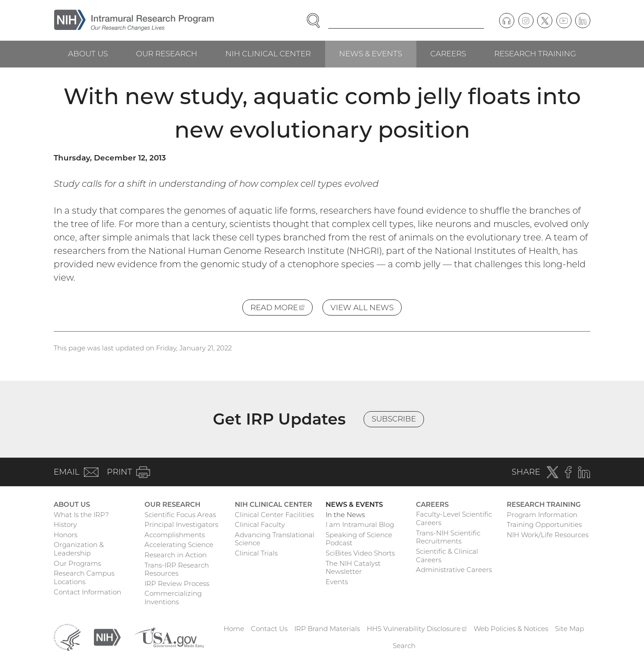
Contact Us (269, 629)
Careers (448, 54)
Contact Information (87, 592)
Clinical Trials (256, 553)
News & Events (371, 54)
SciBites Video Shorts (360, 553)
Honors (66, 535)
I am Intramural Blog (360, 524)
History (65, 524)
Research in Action (176, 555)
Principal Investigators (181, 524)
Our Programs (77, 563)
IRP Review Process (177, 583)
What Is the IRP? (81, 515)
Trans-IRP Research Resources (177, 569)
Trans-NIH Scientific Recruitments (448, 537)
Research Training (535, 54)
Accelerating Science (179, 545)
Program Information (542, 515)
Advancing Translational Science (275, 539)
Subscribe (394, 419)
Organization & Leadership (79, 549)
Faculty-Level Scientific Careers (454, 518)
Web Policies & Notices (511, 629)
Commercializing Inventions (173, 598)
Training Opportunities (544, 524)
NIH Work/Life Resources (548, 535)
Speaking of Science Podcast (359, 539)
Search (404, 646)
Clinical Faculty (260, 524)
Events (337, 582)
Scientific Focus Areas (180, 515)
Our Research (167, 54)
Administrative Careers (454, 570)
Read (282, 309)
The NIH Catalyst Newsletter (353, 568)
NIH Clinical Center (268, 54)
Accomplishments (175, 535)
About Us (88, 54)
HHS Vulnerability (417, 629)
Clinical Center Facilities (274, 515)
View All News (362, 307)
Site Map (570, 629)
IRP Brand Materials (327, 629)
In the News (345, 515)
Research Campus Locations (84, 577)
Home (234, 629)
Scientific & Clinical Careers (447, 556)
